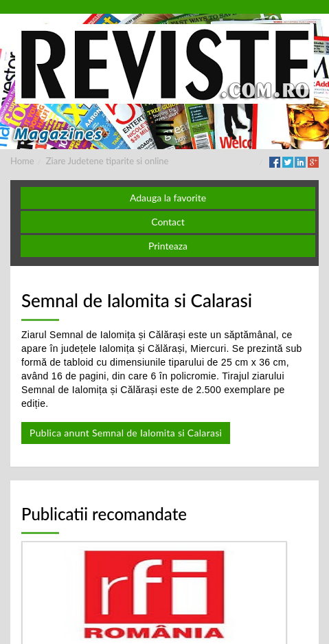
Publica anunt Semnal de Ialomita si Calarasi (126, 433)
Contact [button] (168, 222)
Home (22, 161)
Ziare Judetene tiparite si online (107, 161)
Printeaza (168, 246)
